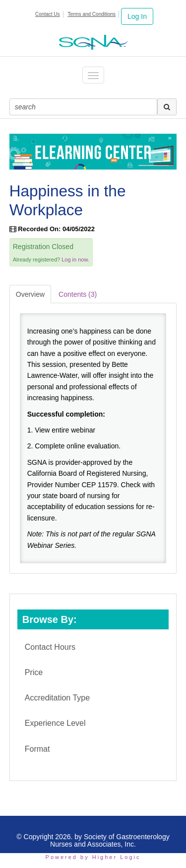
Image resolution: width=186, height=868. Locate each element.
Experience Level (55, 723)
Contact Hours (50, 647)
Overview (30, 294)
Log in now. (75, 260)
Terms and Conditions (92, 14)
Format (37, 749)
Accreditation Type (57, 698)
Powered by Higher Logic (93, 857)
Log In (137, 16)
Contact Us (47, 14)
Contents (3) (78, 294)
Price (34, 672)
